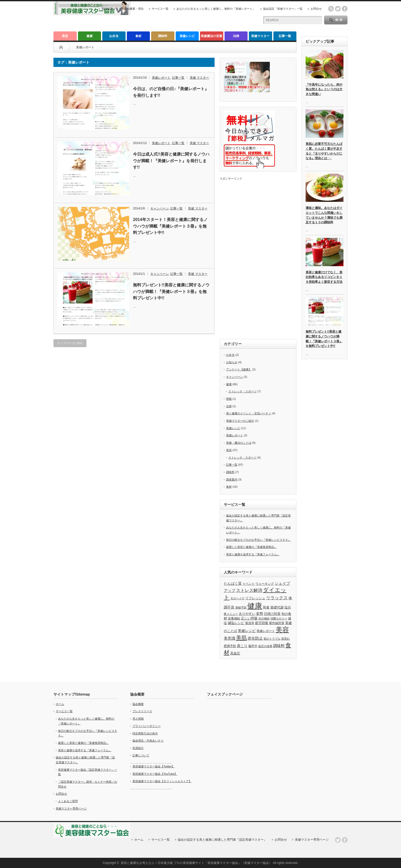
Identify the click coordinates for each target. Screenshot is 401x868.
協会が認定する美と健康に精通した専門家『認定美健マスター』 (222, 840)
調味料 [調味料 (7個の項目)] (279, 646)
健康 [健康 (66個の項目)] (255, 606)
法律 (236, 36)
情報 (229, 399)
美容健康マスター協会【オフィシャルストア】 (162, 781)
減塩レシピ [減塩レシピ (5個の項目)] (236, 623)
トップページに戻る (70, 343)
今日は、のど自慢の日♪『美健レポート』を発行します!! (171, 92)
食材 (138, 36)
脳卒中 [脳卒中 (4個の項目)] (253, 646)
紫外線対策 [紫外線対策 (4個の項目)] (277, 623)
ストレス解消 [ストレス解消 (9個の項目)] (249, 590)
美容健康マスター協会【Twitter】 (153, 766)
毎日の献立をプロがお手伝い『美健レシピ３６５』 (258, 540)
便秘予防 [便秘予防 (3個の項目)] (241, 607)
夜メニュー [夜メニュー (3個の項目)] (231, 614)
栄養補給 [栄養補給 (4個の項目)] (234, 618)
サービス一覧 (160, 9)
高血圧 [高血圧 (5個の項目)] (235, 653)
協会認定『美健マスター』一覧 (283, 9)
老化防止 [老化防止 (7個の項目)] (255, 638)
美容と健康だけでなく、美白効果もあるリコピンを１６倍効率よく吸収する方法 (324, 277)
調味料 (163, 36)
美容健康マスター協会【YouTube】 (155, 774)
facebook (345, 9)
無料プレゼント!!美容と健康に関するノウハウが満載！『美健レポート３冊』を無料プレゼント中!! (171, 291)
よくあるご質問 (68, 801)
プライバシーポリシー (147, 726)
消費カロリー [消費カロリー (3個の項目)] (279, 618)
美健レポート (161, 78)
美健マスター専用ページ (71, 808)
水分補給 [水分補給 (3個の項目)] (264, 618)
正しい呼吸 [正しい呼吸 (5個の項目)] (249, 618)
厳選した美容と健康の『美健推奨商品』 (251, 547)
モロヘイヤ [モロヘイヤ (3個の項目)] (237, 598)
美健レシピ (187, 36)
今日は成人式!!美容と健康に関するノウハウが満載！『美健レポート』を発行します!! (171, 161)
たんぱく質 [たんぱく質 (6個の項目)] (233, 583)
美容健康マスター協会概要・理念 (123, 9)
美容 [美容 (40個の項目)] (282, 630)
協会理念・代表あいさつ (148, 741)
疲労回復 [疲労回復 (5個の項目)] (262, 623)
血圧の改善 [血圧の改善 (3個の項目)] (265, 646)
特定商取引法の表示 (145, 733)
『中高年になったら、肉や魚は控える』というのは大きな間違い (324, 89)
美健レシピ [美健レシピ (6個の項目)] (247, 631)
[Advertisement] (258, 257)
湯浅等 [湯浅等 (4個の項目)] (250, 623)
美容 (65, 36)
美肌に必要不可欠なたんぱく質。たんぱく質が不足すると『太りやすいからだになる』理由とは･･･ (324, 151)
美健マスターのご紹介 (240, 421)
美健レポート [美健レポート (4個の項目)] (266, 631)
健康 (90, 36)
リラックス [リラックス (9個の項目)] (277, 598)
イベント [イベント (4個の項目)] (249, 584)
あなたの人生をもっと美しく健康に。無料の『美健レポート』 (216, 9)
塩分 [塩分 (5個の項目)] (288, 607)
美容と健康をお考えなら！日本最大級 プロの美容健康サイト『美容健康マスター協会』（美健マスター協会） (196, 863)
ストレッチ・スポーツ (242, 391)
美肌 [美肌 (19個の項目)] (241, 638)
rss (331, 9)
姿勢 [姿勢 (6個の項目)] (260, 614)
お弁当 (114, 36)
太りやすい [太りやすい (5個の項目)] (247, 614)
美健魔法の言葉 (211, 36)
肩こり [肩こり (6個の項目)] (242, 646)
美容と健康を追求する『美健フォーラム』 (253, 554)
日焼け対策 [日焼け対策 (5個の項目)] (272, 614)
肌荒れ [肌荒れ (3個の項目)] (286, 639)
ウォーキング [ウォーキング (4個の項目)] (265, 584)
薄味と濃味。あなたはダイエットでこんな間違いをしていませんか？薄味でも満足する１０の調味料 (324, 215)
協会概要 (138, 704)
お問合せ (316, 9)
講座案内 (232, 479)
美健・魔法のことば (239, 443)
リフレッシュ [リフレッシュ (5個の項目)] (255, 598)
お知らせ (232, 362)
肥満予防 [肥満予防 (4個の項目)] (230, 646)
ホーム (60, 704)
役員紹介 (138, 748)
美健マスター (260, 36)
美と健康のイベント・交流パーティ (249, 413)
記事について (141, 755)
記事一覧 (285, 36)
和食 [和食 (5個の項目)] (266, 607)
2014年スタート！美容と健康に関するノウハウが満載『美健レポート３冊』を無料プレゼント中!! (170, 226)
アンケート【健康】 (239, 369)
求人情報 (138, 719)
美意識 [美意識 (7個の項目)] (230, 638)
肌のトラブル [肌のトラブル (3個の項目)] (272, 639)
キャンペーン (160, 208)
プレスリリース (142, 711)
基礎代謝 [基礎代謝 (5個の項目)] (277, 607)
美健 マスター (199, 78)
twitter (338, 9)
